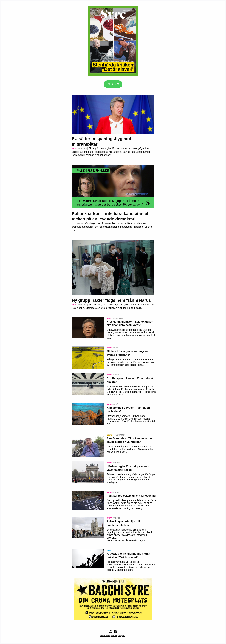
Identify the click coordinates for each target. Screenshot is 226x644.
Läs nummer (113, 84)
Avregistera (121, 636)
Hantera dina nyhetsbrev (108, 636)
